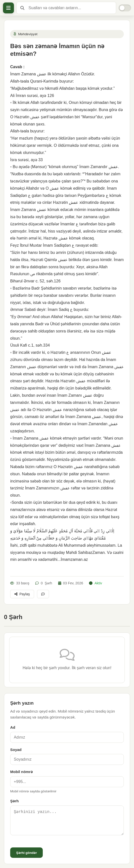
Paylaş (22, 594)
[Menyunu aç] (8, 8)
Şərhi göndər (26, 853)
